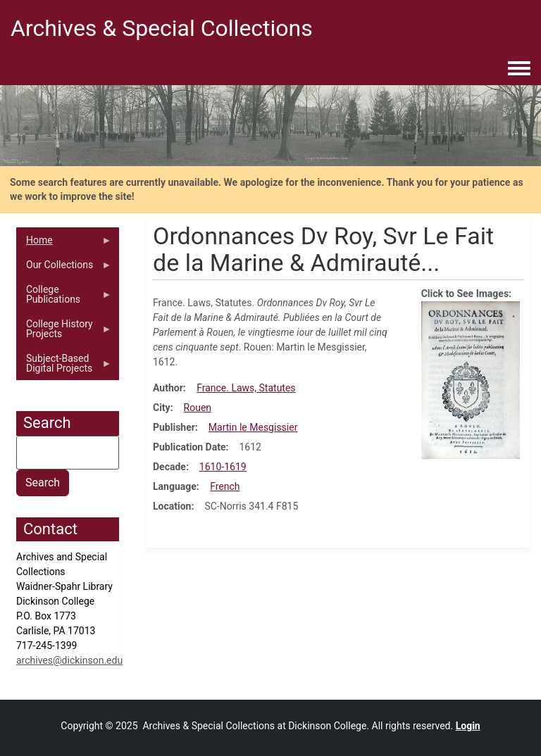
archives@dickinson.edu (69, 660)
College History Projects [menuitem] (64, 332)
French (225, 486)
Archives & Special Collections (162, 28)
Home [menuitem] (64, 244)
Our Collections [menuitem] (64, 268)
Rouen (198, 408)
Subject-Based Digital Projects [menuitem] (64, 367)
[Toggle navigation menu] (519, 69)
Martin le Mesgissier (253, 427)
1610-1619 (223, 467)
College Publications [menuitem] (64, 298)
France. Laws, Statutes (246, 388)
